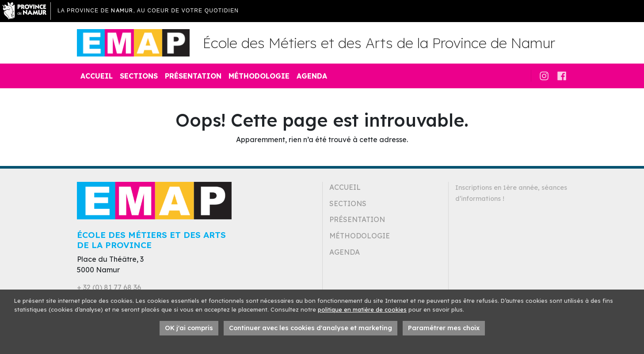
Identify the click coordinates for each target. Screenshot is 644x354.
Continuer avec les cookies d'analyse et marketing (311, 328)
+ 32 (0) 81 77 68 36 (109, 287)
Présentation (193, 76)
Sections (139, 76)
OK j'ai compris (189, 328)
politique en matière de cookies (362, 309)
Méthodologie (259, 76)
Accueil (97, 76)
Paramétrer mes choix (444, 328)
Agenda (312, 76)
